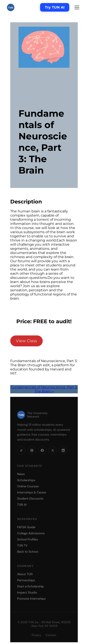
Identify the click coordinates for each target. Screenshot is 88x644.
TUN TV (22, 545)
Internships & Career (32, 492)
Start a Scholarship (31, 586)
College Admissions (31, 533)
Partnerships (26, 580)
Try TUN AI (55, 7)
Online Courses (28, 486)
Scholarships (26, 480)
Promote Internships (31, 599)
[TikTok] (21, 450)
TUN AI (22, 505)
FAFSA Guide (26, 527)
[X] (53, 450)
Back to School (28, 552)
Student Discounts (30, 498)
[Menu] (77, 7)
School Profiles (28, 539)
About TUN (25, 574)
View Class (26, 341)
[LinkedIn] (63, 450)
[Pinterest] (32, 450)
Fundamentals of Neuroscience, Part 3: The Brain (44, 389)
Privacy (37, 635)
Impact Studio (27, 592)
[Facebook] (42, 450)
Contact (51, 635)
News (21, 474)
